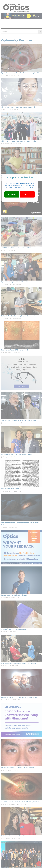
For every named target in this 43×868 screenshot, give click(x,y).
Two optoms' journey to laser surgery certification (19, 420)
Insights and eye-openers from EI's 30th (15, 836)
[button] (3, 24)
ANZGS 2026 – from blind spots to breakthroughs (19, 141)
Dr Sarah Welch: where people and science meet (18, 316)
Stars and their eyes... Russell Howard (14, 595)
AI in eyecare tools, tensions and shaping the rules (19, 107)
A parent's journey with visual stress (14, 629)
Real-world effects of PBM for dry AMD (15, 350)
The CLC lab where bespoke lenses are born (16, 248)
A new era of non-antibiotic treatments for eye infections (21, 802)
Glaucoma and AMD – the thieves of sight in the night (20, 697)
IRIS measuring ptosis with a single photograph (18, 768)
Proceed (12, 194)
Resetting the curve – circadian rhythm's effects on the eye (20, 524)
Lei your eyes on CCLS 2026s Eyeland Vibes (16, 455)
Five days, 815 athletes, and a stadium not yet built (19, 663)
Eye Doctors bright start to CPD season (15, 282)
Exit (27, 194)
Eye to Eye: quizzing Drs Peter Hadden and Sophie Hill (20, 73)
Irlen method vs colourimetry (11, 489)
